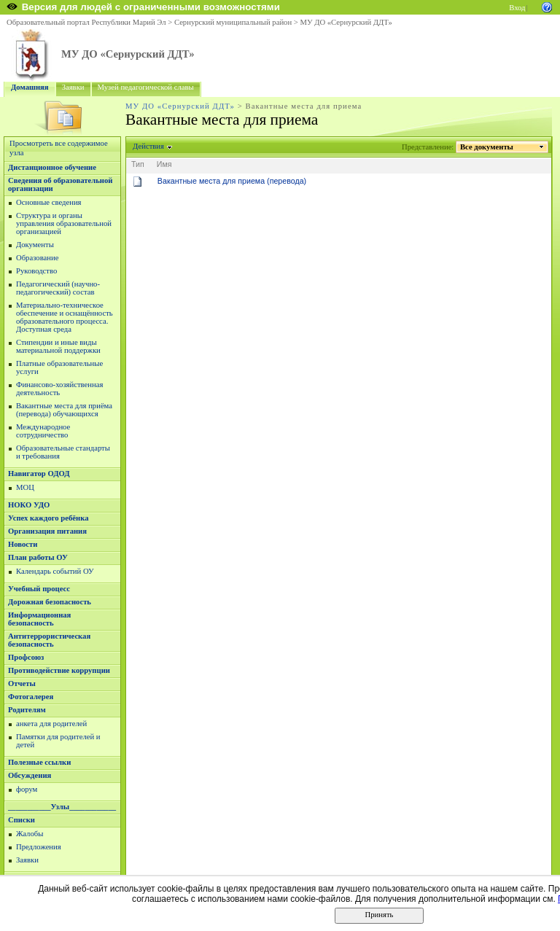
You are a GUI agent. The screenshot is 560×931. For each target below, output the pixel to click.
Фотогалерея (31, 697)
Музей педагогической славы (146, 87)
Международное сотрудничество (43, 431)
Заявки (73, 87)
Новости (23, 544)
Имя (164, 164)
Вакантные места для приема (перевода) (232, 181)
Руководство (36, 271)
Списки (22, 820)
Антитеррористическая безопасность (49, 640)
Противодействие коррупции (59, 670)
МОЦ (25, 487)
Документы (35, 245)
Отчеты (22, 683)
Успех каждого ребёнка (48, 518)
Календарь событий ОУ (55, 571)
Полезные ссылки (39, 762)
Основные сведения (49, 202)
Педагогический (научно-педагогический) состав (58, 288)
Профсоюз (26, 657)
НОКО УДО (29, 505)
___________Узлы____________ (62, 807)
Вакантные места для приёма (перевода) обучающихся (64, 410)
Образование (37, 258)
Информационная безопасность (39, 619)
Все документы (487, 147)
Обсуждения (30, 775)
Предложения (39, 847)
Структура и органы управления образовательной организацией (64, 223)
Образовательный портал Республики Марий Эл (86, 22)
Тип (138, 164)
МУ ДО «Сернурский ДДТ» (346, 22)
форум (27, 789)
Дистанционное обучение (52, 167)
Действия (149, 146)
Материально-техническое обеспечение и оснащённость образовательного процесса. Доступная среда (65, 317)
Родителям (27, 710)
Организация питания (47, 531)
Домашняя (30, 87)
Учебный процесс (39, 589)
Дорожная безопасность (50, 602)
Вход (517, 8)
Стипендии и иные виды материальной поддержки (58, 346)
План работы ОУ (38, 557)
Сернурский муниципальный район (233, 22)
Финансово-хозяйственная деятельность (59, 389)
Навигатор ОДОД (39, 474)
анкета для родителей (51, 724)
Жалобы (30, 834)
